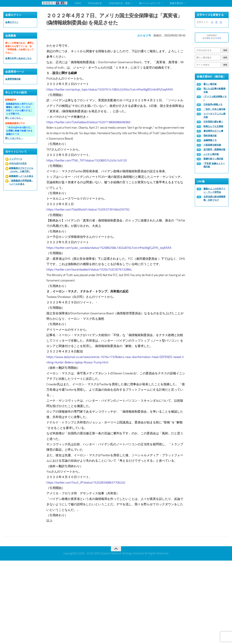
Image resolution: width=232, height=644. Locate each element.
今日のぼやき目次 (18, 163)
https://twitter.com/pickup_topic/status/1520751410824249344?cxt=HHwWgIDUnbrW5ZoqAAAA (110, 89)
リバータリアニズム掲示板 (214, 115)
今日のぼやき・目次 (119, 3)
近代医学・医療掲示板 (214, 149)
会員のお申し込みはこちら (18, 58)
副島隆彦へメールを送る (21, 176)
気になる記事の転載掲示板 (214, 90)
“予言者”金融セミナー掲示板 (214, 165)
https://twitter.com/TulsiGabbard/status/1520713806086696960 (89, 122)
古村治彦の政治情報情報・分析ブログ (214, 198)
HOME (78, 3)
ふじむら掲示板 (211, 154)
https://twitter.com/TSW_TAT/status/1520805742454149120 (87, 160)
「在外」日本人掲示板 (214, 109)
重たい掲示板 (210, 84)
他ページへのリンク (150, 3)
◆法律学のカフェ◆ (213, 131)
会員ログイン (12, 22)
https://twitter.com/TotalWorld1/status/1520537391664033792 (88, 209)
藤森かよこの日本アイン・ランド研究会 (214, 190)
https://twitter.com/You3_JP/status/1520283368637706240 (86, 482)
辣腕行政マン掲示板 (213, 159)
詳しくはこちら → (14, 118)
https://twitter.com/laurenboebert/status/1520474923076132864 (89, 269)
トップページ (16, 159)
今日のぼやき (95, 3)
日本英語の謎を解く (213, 122)
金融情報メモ (210, 140)
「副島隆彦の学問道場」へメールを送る (21, 182)
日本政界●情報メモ (213, 104)
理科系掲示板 (210, 136)
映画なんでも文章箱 (213, 126)
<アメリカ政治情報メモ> (215, 98)
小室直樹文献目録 (212, 145)
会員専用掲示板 (13, 79)
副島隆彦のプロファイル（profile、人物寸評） (21, 170)
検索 (225, 50)
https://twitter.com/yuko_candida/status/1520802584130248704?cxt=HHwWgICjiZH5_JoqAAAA (109, 247)
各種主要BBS (176, 3)
